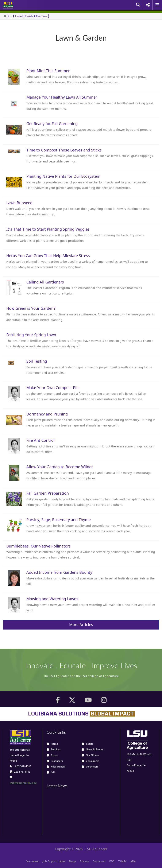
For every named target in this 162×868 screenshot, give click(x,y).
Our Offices (90, 755)
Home (52, 744)
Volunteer (33, 861)
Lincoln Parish (24, 16)
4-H (51, 772)
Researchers (56, 767)
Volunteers (90, 767)
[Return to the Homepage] (5, 16)
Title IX (122, 861)
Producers (55, 761)
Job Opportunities (54, 861)
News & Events (92, 749)
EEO (112, 861)
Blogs (72, 861)
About (52, 755)
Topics (88, 744)
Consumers (90, 761)
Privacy (84, 861)
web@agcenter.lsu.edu (23, 783)
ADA (133, 861)
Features (42, 16)
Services (54, 749)
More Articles (81, 625)
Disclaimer (99, 861)
